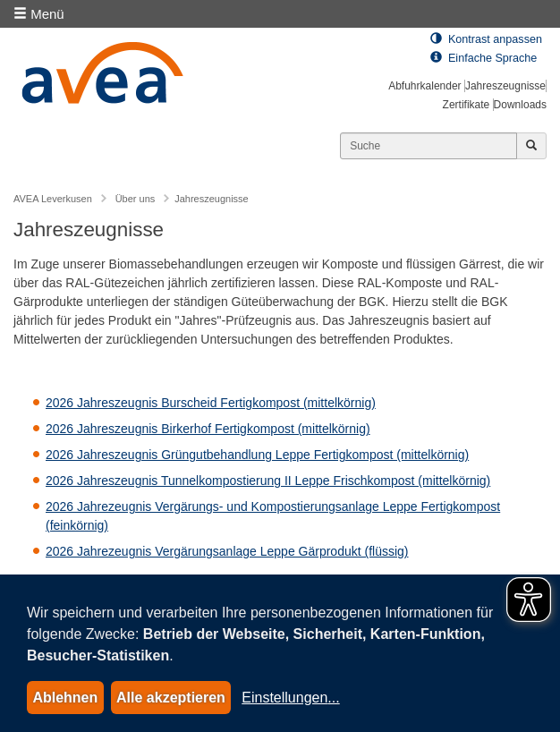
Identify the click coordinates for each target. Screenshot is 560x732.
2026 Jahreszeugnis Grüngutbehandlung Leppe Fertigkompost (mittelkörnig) (257, 455)
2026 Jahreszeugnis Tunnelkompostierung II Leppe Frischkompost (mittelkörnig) (268, 481)
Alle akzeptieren (171, 698)
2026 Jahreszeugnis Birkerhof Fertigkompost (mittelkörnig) (208, 429)
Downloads (520, 105)
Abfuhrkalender (424, 86)
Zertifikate (467, 105)
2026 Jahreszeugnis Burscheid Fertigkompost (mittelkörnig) (211, 403)
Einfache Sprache (484, 58)
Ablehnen (65, 698)
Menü (39, 14)
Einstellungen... (290, 698)
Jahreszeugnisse (505, 86)
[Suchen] (428, 146)
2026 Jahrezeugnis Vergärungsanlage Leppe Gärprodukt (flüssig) (227, 551)
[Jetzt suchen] (531, 146)
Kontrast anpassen (486, 39)
